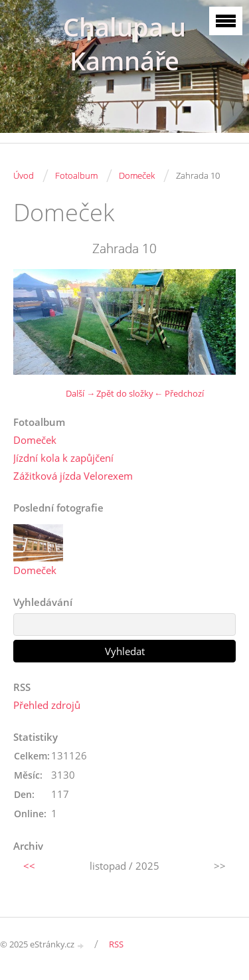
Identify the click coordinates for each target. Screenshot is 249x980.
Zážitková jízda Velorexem (73, 476)
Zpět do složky (125, 393)
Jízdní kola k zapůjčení (63, 458)
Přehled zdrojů (47, 705)
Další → (80, 393)
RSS (116, 944)
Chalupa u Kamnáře (124, 44)
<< (29, 866)
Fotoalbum (76, 175)
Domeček (137, 175)
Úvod (24, 175)
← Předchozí (179, 393)
